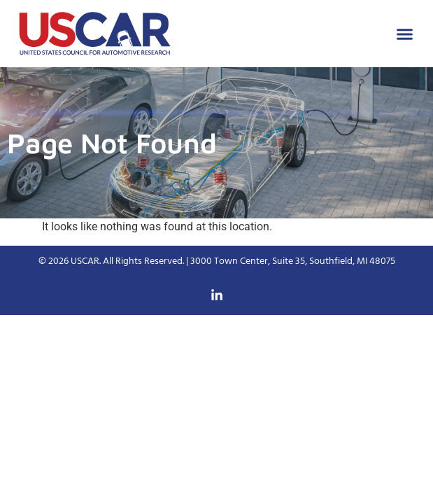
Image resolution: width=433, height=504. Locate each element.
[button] (405, 34)
